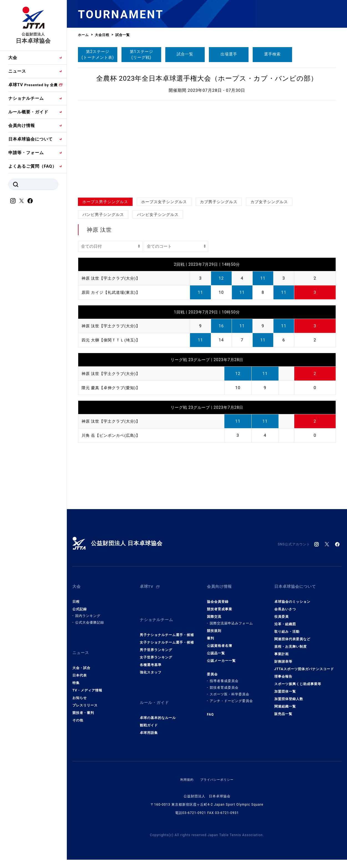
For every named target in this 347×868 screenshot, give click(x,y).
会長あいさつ (285, 605)
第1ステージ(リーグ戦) (141, 54)
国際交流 (214, 612)
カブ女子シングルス (269, 202)
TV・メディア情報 (87, 682)
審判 (211, 634)
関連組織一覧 (285, 702)
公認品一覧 (216, 649)
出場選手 (229, 54)
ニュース (17, 71)
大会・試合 (81, 660)
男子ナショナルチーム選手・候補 (167, 627)
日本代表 (80, 667)
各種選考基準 (151, 657)
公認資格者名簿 (220, 642)
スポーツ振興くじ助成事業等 (298, 680)
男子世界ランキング (156, 642)
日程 (76, 598)
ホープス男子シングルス (105, 202)
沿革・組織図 (285, 620)
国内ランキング (88, 612)
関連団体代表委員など (292, 635)
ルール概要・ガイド (28, 112)
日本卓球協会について (31, 139)
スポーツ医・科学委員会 (230, 690)
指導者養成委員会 (224, 677)
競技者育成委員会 (224, 683)
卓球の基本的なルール (158, 705)
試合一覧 (185, 54)
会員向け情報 (22, 126)
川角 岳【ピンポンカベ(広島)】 (113, 435)
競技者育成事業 (220, 605)
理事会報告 (283, 672)
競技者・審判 (83, 704)
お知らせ (80, 690)
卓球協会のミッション (292, 598)
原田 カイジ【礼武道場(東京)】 (113, 292)
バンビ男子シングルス (103, 215)
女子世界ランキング (156, 649)
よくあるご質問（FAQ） (32, 166)
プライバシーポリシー (217, 767)
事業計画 (282, 650)
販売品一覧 (283, 710)
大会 (13, 58)
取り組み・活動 (287, 627)
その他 (78, 712)
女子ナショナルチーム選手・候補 (167, 634)
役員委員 (282, 612)
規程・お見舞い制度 (291, 642)
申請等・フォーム (26, 153)
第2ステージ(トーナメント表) (98, 54)
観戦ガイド (149, 713)
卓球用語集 (149, 720)
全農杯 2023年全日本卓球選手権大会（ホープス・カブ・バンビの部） (207, 78)
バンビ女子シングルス (158, 215)
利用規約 (186, 767)
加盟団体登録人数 (289, 695)
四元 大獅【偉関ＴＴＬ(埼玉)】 (113, 340)
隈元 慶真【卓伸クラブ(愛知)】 (113, 388)
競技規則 (214, 627)
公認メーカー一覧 (221, 657)
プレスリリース (85, 697)
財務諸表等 (283, 657)
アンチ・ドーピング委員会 (231, 697)
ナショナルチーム (26, 98)
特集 (76, 675)
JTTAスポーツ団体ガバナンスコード (304, 665)
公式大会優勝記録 (90, 618)
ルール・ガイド (155, 692)
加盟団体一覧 (285, 687)
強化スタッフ (151, 664)
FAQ (210, 710)
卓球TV (33, 85)
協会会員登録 (218, 598)
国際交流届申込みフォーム (231, 619)
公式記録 (80, 605)
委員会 (212, 670)
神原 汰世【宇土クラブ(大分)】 (113, 278)
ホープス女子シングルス (164, 202)
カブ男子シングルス (219, 202)
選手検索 (272, 54)
